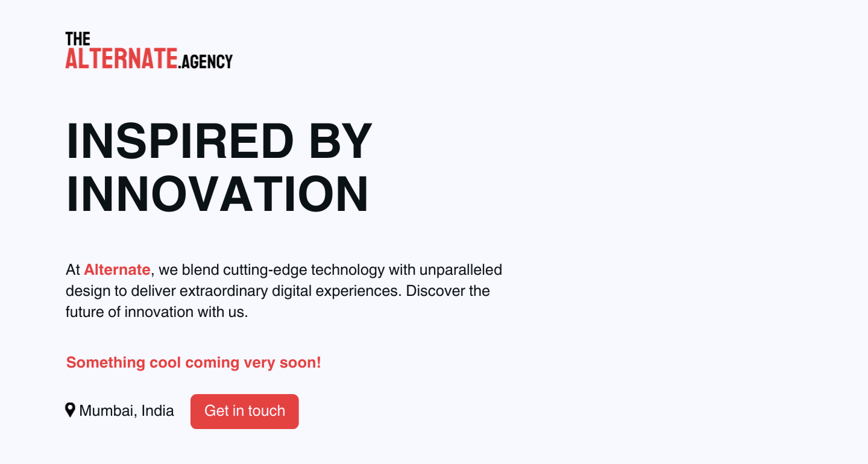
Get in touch (243, 411)
